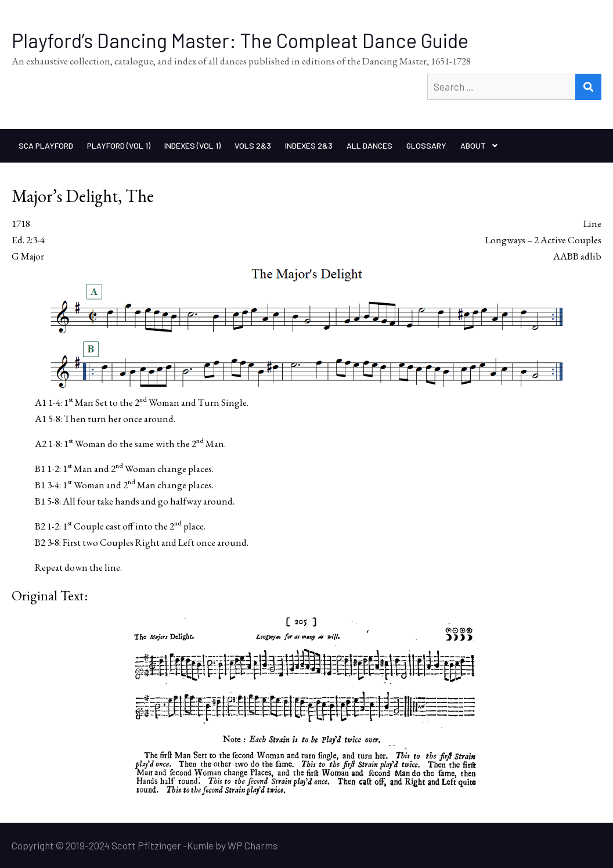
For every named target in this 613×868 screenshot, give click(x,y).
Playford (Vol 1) (119, 145)
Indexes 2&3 (309, 145)
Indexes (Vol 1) (192, 145)
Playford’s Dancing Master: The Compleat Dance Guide (240, 40)
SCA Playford (46, 145)
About (473, 145)
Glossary (426, 145)
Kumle (200, 845)
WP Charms (253, 845)
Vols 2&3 (253, 145)
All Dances (369, 145)
